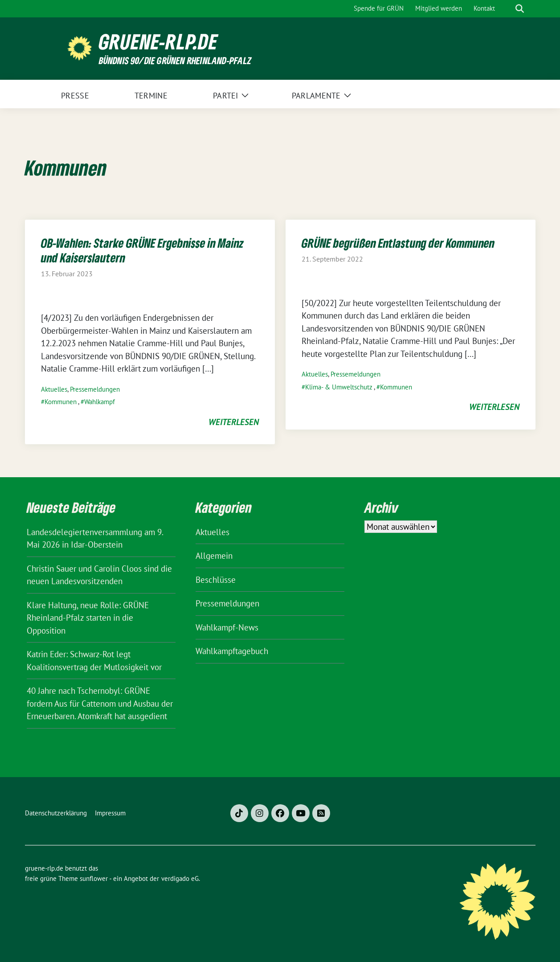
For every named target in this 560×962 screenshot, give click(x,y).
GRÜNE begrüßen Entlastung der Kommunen (398, 243)
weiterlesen (234, 422)
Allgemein (214, 556)
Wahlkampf (100, 402)
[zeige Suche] (520, 9)
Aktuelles (54, 389)
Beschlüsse (216, 580)
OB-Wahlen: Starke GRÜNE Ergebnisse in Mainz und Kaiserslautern (142, 250)
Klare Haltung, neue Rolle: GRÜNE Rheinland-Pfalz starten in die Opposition (88, 618)
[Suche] (507, 9)
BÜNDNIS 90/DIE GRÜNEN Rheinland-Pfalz (175, 60)
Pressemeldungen (95, 389)
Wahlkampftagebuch (232, 651)
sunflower (94, 878)
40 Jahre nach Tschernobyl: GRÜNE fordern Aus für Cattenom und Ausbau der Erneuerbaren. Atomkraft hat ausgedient (100, 703)
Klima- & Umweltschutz (339, 387)
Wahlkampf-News (227, 627)
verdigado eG (180, 878)
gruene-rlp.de (158, 42)
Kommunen (61, 402)
